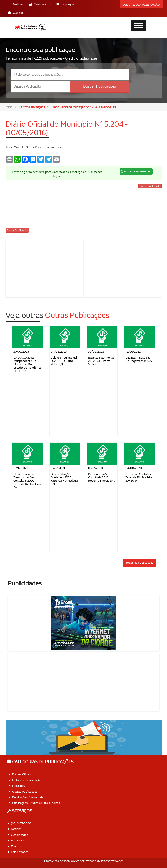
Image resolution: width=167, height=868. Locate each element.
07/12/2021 (20, 468)
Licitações (19, 786)
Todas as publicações (139, 563)
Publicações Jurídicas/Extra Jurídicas (38, 803)
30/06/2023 (96, 352)
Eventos (17, 846)
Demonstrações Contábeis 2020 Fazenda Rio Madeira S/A (64, 479)
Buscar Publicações (100, 86)
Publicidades (25, 584)
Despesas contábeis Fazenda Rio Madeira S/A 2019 (139, 478)
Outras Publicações (33, 107)
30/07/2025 (21, 352)
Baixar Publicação (150, 186)
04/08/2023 (59, 352)
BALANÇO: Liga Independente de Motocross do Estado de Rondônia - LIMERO (27, 365)
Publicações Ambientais (29, 797)
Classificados (20, 835)
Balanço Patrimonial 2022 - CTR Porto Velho (101, 361)
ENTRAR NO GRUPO (136, 172)
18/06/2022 (133, 352)
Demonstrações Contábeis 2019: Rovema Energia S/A (101, 478)
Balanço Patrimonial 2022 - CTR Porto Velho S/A (64, 361)
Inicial (10, 107)
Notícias (17, 829)
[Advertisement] (45, 268)
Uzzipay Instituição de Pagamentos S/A (139, 359)
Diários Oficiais (22, 775)
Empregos (18, 841)
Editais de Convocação (28, 780)
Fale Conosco (20, 852)
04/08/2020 (134, 468)
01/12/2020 (96, 468)
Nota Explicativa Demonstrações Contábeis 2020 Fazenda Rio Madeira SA (27, 481)
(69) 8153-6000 (23, 823)
